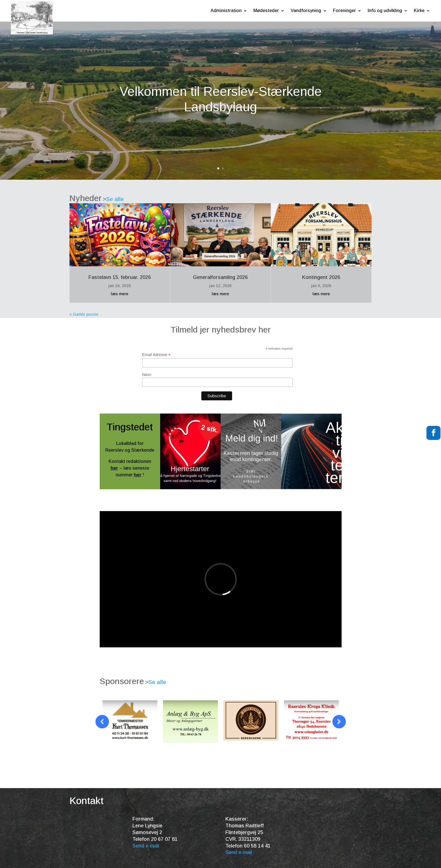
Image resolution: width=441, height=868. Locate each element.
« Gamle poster (84, 314)
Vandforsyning (306, 11)
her (114, 468)
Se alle (115, 199)
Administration (226, 11)
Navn (147, 375)
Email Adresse (157, 355)
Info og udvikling (385, 11)
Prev (102, 722)
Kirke (419, 11)
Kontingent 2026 (321, 277)
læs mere (120, 294)
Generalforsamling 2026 (220, 277)
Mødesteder (266, 11)
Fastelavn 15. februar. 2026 (120, 277)
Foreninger (344, 11)
